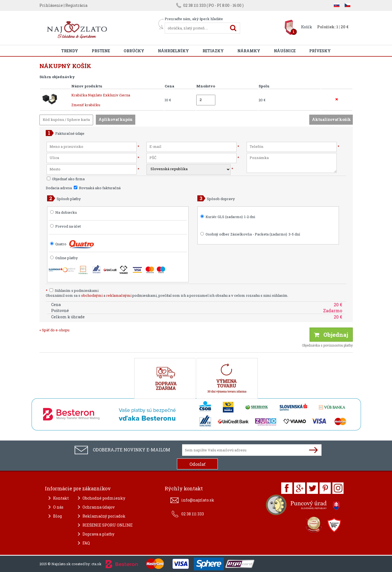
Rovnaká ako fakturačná (97, 188)
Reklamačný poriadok (104, 516)
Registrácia (76, 5)
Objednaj (331, 335)
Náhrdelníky (173, 51)
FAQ (86, 543)
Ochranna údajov (99, 507)
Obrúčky (134, 51)
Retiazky (213, 51)
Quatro (61, 244)
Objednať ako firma (66, 179)
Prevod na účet (68, 226)
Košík (307, 27)
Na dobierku (66, 212)
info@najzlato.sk (198, 500)
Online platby (64, 258)
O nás (58, 507)
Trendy (70, 51)
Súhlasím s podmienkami (72, 290)
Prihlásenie (51, 5)
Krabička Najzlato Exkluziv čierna (101, 95)
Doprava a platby (98, 534)
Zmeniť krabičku (86, 105)
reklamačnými (119, 295)
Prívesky (320, 51)
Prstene (101, 51)
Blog (57, 516)
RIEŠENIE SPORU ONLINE (108, 525)
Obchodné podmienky (104, 498)
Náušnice (285, 51)
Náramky (249, 51)
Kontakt (61, 498)
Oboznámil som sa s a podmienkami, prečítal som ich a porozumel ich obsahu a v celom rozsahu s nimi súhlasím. (167, 295)
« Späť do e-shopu (54, 330)
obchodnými (92, 295)
